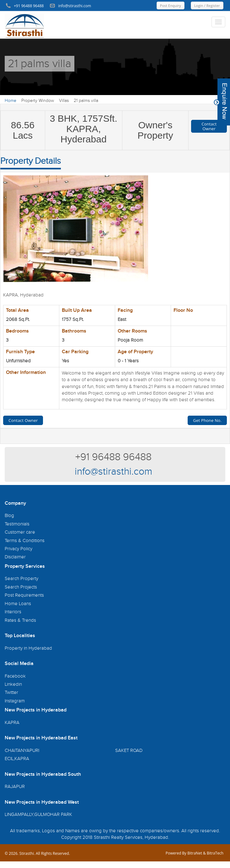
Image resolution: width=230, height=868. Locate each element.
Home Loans (18, 604)
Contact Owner (209, 126)
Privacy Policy (19, 549)
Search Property (21, 579)
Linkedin (13, 684)
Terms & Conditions (25, 541)
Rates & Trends (20, 620)
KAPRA (12, 723)
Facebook (15, 676)
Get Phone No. (207, 420)
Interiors (13, 612)
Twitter (11, 692)
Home (11, 101)
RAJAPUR (15, 787)
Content (222, 102)
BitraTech (215, 853)
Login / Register (207, 5)
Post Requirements (24, 595)
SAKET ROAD (129, 751)
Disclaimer (15, 557)
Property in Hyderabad (28, 648)
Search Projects (21, 587)
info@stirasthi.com (113, 472)
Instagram (15, 701)
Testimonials (17, 524)
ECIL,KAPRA (17, 759)
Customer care (20, 532)
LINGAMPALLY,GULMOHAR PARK (38, 815)
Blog (9, 516)
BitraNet (195, 853)
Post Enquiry (171, 5)
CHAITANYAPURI (22, 751)
